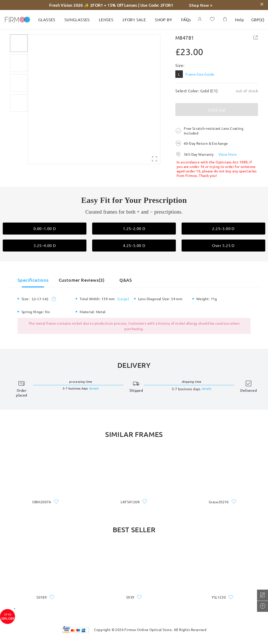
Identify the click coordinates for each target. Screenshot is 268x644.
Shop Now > (201, 5)
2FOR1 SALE (134, 19)
